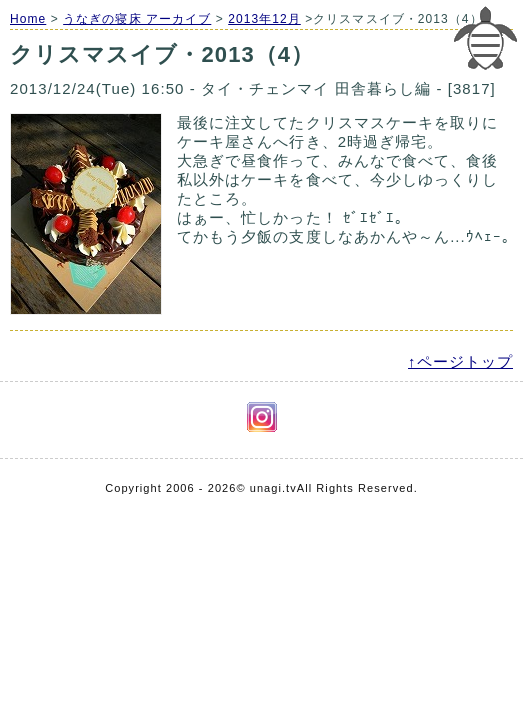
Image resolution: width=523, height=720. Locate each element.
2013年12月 (264, 19)
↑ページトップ (460, 361)
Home (28, 19)
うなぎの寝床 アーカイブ (137, 19)
